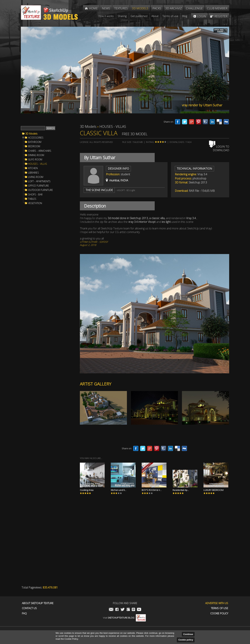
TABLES (32, 199)
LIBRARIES (34, 173)
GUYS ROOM (35, 160)
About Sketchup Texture (38, 603)
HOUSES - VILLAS (38, 164)
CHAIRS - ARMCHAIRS (40, 151)
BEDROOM (34, 146)
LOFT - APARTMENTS (39, 181)
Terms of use (220, 608)
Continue (188, 634)
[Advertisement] (47, 264)
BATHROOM (35, 142)
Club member (217, 8)
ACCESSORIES (36, 138)
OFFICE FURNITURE (39, 186)
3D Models (31, 134)
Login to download (219, 148)
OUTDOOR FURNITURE (41, 190)
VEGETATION (35, 203)
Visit (124, 618)
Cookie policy (186, 640)
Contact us (29, 608)
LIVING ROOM (36, 177)
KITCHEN (33, 168)
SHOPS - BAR (35, 195)
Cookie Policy (219, 613)
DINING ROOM (36, 155)
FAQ (24, 613)
